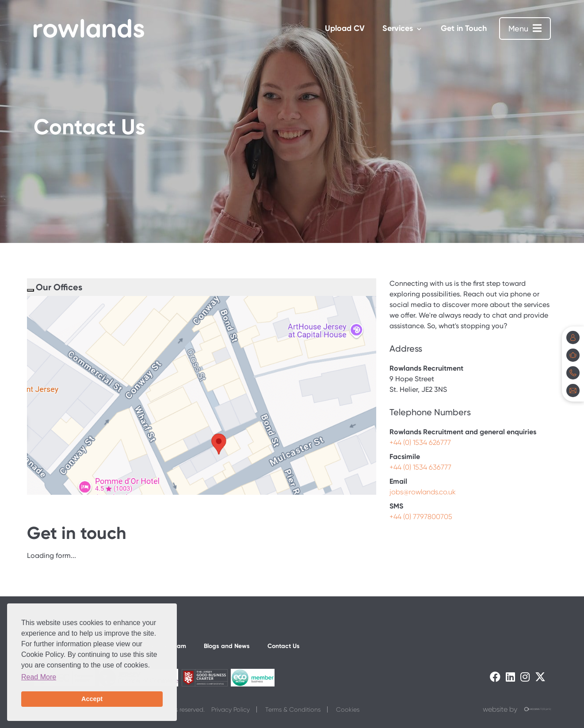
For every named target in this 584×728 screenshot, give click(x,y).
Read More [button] (39, 677)
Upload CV (345, 28)
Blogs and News (227, 646)
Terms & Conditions (293, 709)
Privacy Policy (231, 709)
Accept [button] (92, 699)
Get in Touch (464, 28)
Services (398, 28)
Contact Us (284, 646)
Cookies (348, 709)
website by (517, 710)
